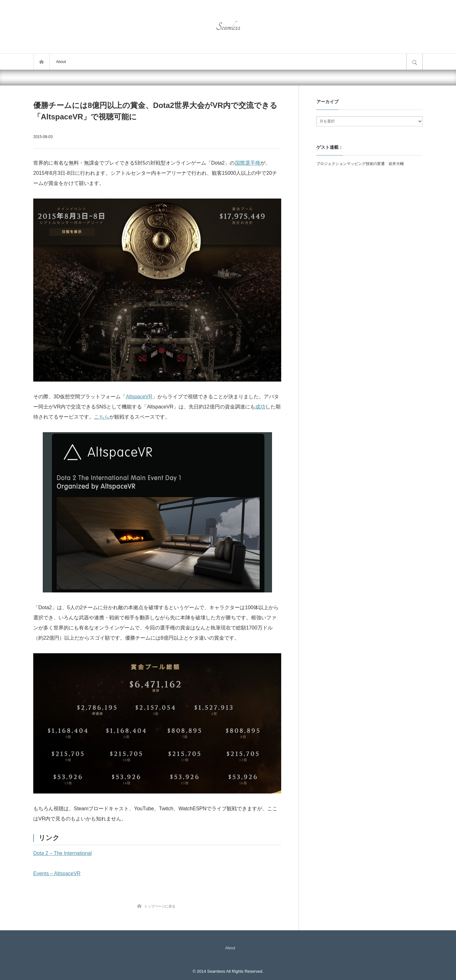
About (61, 62)
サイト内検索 (415, 62)
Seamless (228, 27)
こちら (102, 417)
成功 (260, 407)
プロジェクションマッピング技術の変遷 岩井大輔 (360, 164)
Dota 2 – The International (63, 853)
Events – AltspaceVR (57, 873)
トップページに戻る (160, 906)
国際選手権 (248, 163)
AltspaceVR (139, 397)
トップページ (41, 62)
